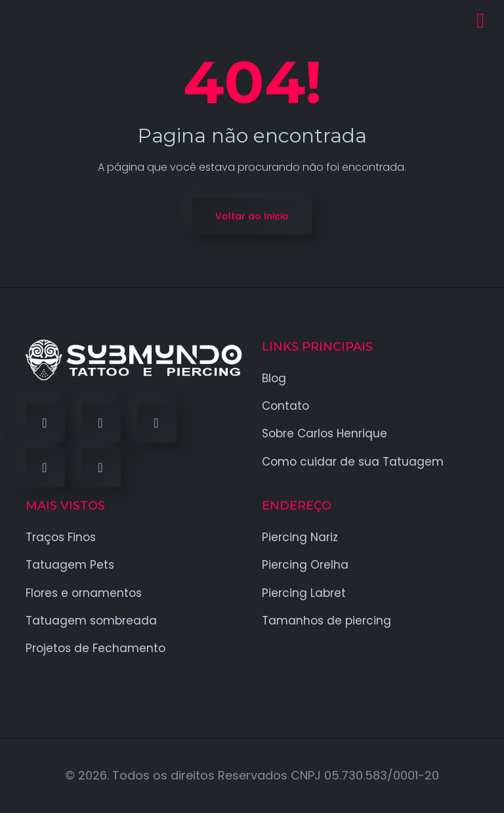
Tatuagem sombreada (91, 621)
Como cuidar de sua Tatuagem (353, 462)
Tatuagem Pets (70, 565)
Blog (274, 378)
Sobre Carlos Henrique (325, 433)
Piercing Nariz (300, 537)
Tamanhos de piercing (326, 621)
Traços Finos (61, 537)
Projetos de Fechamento (95, 648)
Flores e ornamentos (84, 593)
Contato (285, 406)
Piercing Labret (304, 593)
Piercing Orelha (305, 565)
